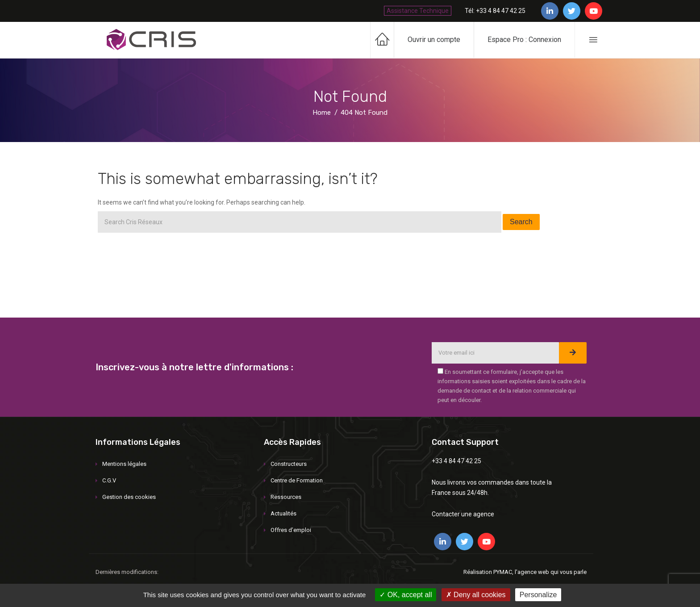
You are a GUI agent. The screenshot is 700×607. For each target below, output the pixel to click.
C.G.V (109, 480)
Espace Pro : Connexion (524, 40)
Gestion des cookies (129, 497)
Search (521, 222)
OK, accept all (406, 595)
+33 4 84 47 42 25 (456, 461)
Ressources (286, 497)
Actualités (283, 513)
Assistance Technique (418, 11)
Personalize (538, 595)
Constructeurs (289, 464)
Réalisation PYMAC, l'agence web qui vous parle (525, 572)
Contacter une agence (463, 514)
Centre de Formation (297, 480)
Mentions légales (124, 464)
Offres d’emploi (291, 530)
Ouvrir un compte (434, 40)
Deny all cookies (476, 595)
